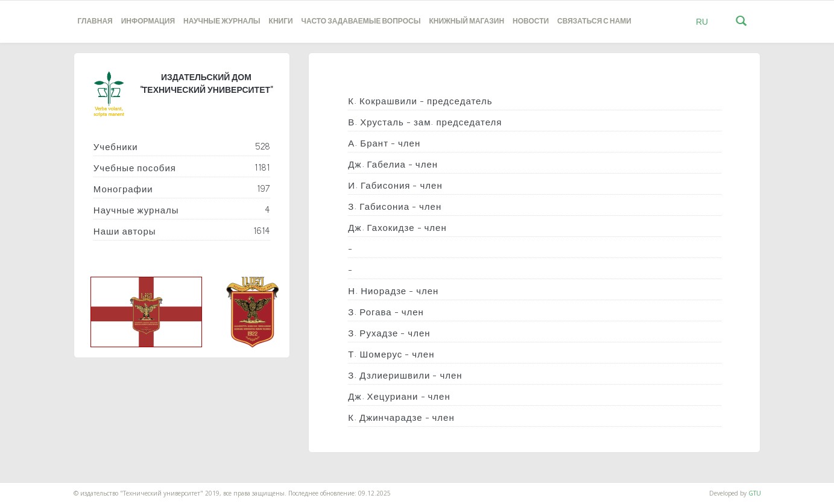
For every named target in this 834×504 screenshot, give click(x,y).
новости (531, 21)
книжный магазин (466, 21)
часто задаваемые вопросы (361, 21)
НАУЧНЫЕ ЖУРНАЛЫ (222, 21)
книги (281, 21)
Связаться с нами (594, 21)
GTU (755, 493)
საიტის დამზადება (26, 487)
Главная (95, 21)
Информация (148, 21)
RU (702, 22)
